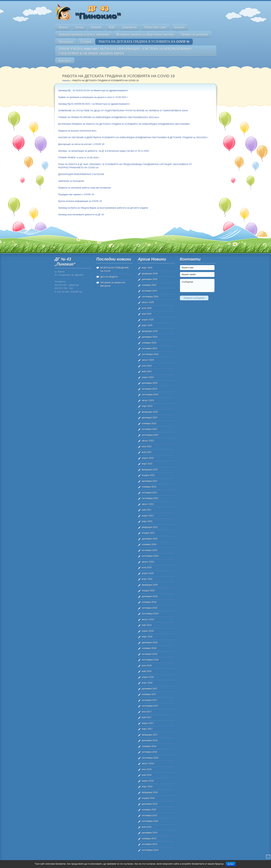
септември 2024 (150, 354)
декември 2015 (150, 804)
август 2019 (148, 619)
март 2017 (147, 729)
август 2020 (148, 562)
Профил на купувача (195, 34)
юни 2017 (147, 712)
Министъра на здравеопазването (111, 90)
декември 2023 (150, 383)
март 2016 (147, 787)
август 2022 (148, 441)
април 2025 (148, 320)
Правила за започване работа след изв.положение (85, 188)
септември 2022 (150, 435)
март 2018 (147, 683)
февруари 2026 (150, 274)
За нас (80, 27)
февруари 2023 (150, 412)
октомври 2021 (150, 493)
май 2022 (147, 452)
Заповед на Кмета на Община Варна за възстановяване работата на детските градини (103, 208)
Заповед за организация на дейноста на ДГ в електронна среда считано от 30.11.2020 (104, 151)
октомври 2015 (150, 815)
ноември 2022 (149, 423)
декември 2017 (150, 689)
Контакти (65, 61)
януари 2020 (148, 591)
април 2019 (148, 631)
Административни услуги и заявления (84, 34)
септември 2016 (150, 758)
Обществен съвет (156, 27)
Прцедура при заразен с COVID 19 (76, 194)
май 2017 (147, 717)
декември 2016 (150, 740)
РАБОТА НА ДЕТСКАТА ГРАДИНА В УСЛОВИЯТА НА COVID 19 (144, 42)
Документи (129, 27)
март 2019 (147, 637)
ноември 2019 (149, 602)
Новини (96, 27)
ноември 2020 (149, 544)
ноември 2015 (149, 810)
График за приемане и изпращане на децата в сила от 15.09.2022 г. (93, 97)
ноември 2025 (149, 285)
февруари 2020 (150, 585)
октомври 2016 (150, 752)
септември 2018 (150, 660)
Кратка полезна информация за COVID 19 (80, 201)
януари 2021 (148, 533)
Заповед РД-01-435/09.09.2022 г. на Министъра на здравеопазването (94, 104)
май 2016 (147, 775)
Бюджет (180, 27)
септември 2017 (150, 706)
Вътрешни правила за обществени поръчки (145, 34)
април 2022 (148, 458)
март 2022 (147, 464)
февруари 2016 (150, 792)
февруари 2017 (150, 735)
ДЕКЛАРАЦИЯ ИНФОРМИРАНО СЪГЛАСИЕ (81, 174)
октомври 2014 (150, 844)
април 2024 (148, 377)
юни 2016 (147, 769)
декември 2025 (150, 279)
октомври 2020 (150, 550)
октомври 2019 (150, 608)
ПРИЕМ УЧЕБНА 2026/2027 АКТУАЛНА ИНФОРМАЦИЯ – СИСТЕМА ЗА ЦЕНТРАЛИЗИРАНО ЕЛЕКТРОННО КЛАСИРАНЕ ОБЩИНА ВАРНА (125, 51)
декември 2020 (150, 539)
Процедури (66, 42)
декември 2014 (150, 833)
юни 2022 (147, 446)
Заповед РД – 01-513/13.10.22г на (76, 90)
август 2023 (148, 400)
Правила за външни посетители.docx (77, 131)
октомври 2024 (150, 348)
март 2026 (147, 268)
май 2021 (147, 510)
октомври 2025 (150, 291)
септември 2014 (150, 850)
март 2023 (147, 406)
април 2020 (148, 573)
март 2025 (147, 325)
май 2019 (147, 625)
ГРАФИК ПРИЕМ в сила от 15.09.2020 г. (79, 158)
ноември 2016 (149, 746)
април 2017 (148, 723)
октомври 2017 (150, 700)
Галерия (86, 42)
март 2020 (147, 579)
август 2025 (148, 302)
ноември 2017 (149, 694)
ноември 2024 (149, 343)
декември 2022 (150, 418)
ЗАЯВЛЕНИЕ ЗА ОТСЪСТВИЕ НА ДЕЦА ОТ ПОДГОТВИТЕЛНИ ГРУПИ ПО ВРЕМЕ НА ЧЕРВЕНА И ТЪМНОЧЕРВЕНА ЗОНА (123, 111)
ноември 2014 (149, 838)
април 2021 (148, 516)
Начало (63, 27)
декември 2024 (150, 337)
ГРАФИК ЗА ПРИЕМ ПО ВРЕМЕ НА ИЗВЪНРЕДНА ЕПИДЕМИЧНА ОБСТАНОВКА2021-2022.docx (109, 117)
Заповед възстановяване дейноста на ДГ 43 (81, 215)
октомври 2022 (150, 429)
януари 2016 (148, 798)
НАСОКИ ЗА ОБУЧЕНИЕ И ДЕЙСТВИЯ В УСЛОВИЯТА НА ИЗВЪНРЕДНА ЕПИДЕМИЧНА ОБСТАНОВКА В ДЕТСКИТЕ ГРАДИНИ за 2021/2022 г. (133, 137)
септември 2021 (150, 498)
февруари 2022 (150, 470)
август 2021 (148, 504)
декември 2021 (150, 481)
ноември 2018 (149, 648)
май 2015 (147, 827)
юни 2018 (147, 666)
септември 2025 (150, 297)
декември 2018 (150, 642)
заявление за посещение (71, 181)
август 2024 (148, 360)
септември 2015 (150, 821)
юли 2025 (147, 308)
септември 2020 (150, 556)
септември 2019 (150, 614)
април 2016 (148, 781)
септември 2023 (150, 395)
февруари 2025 (150, 331)
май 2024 (147, 371)
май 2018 (147, 671)
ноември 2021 (149, 487)
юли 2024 (147, 366)
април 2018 (148, 677)
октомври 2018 (150, 654)
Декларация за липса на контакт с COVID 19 (81, 144)
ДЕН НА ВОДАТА (109, 277)
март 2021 (147, 521)
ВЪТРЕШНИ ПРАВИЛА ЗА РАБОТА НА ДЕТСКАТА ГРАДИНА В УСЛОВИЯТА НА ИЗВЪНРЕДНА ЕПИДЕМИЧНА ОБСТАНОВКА (124, 124)
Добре (231, 864)
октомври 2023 (150, 389)
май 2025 (147, 314)
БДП (112, 27)
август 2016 (148, 763)
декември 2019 (150, 596)
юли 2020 (147, 567)
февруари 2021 (150, 527)
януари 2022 (148, 475)
